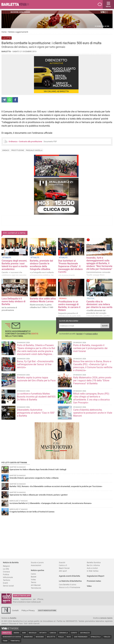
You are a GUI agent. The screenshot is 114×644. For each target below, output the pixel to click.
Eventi (5, 583)
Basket (34, 577)
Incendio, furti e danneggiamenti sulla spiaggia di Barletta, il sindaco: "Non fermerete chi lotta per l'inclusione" (99, 263)
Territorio (7, 580)
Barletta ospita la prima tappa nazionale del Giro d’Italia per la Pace (36, 379)
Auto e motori (92, 568)
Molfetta (51, 637)
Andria (16, 633)
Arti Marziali (36, 585)
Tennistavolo (36, 588)
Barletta (7, 633)
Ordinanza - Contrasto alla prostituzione (25, 141)
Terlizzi (107, 637)
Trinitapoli (15, 641)
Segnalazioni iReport (96, 576)
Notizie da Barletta (11, 562)
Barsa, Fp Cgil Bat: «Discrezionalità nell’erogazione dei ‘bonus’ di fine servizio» (35, 364)
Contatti (15, 610)
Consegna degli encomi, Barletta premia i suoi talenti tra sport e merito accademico (15, 265)
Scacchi (62, 562)
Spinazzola (96, 637)
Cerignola (63, 633)
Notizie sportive (37, 570)
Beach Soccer (64, 568)
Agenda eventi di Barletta (69, 576)
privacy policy (92, 334)
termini (79, 334)
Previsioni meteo (94, 581)
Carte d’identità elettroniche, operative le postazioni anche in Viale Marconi (93, 413)
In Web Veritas (93, 571)
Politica (6, 574)
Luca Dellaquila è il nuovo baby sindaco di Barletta (14, 301)
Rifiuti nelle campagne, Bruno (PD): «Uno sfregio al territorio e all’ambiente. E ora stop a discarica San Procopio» (91, 398)
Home (4, 32)
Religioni (6, 566)
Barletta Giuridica (94, 562)
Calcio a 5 (63, 565)
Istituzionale (8, 577)
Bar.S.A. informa (93, 565)
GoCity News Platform (47, 610)
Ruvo (69, 637)
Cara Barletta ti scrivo (68, 585)
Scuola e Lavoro (37, 562)
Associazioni (36, 565)
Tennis (33, 582)
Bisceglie (33, 633)
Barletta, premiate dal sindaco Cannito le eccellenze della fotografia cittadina (41, 265)
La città (6, 569)
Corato (74, 633)
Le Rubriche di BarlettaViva (70, 581)
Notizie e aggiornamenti (18, 32)
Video (89, 586)
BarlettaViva (17, 4)
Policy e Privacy (28, 610)
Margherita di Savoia (12, 637)
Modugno (40, 637)
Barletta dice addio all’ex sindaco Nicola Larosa (43, 300)
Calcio (33, 574)
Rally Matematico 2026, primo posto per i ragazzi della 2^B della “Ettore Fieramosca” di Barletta (92, 380)
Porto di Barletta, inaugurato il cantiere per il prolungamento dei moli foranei (90, 348)
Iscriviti (105, 326)
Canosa (53, 633)
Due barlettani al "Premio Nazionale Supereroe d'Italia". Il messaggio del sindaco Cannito (70, 266)
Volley (33, 580)
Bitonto (43, 633)
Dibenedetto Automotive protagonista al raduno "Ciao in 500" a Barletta (36, 413)
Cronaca (6, 572)
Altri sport (63, 571)
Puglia (61, 637)
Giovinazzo (85, 633)
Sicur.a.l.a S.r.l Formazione (69, 587)
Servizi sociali (8, 586)
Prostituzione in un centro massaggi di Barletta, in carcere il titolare (69, 306)
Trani (5, 641)
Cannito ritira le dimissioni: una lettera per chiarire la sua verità (99, 304)
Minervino (28, 637)
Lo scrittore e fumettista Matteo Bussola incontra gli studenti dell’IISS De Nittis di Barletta (36, 397)
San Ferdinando (81, 637)
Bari (24, 633)
